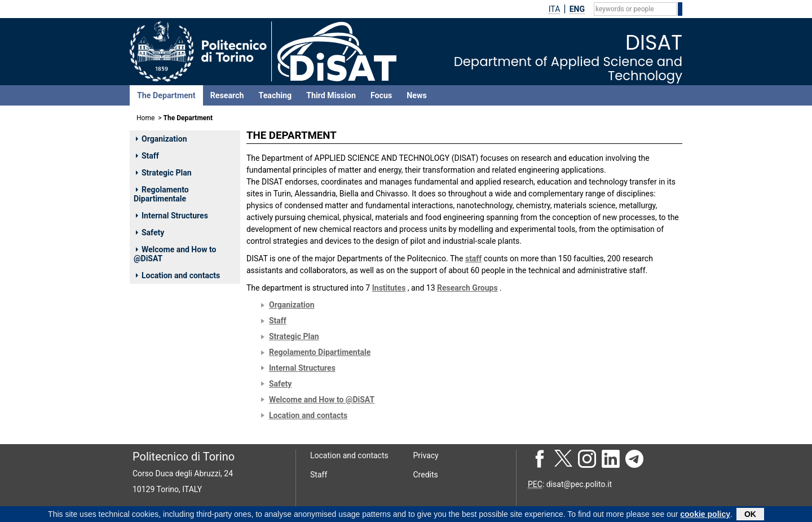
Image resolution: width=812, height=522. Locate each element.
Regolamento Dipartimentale (161, 194)
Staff (147, 156)
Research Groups (467, 288)
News (416, 95)
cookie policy (705, 515)
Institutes (389, 288)
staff (473, 258)
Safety (150, 233)
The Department (166, 95)
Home (145, 118)
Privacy (426, 455)
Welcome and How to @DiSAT (175, 254)
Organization (162, 139)
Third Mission (331, 95)
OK (750, 515)
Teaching (275, 95)
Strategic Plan (164, 173)
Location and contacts (178, 275)
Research (227, 95)
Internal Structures (172, 216)
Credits (426, 475)
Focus (381, 95)
